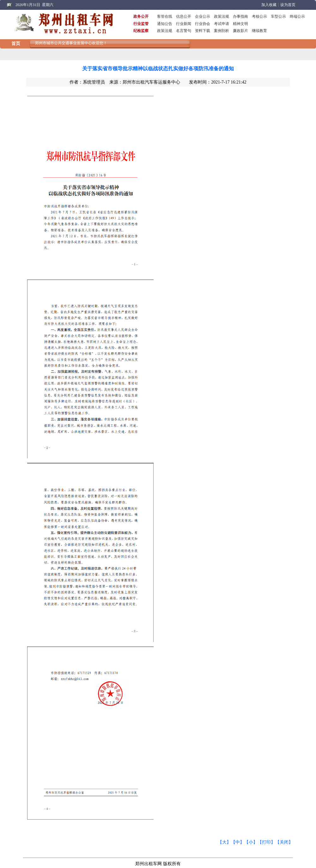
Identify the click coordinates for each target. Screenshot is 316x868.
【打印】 (266, 842)
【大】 (224, 842)
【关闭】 (284, 842)
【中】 (238, 842)
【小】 (251, 842)
